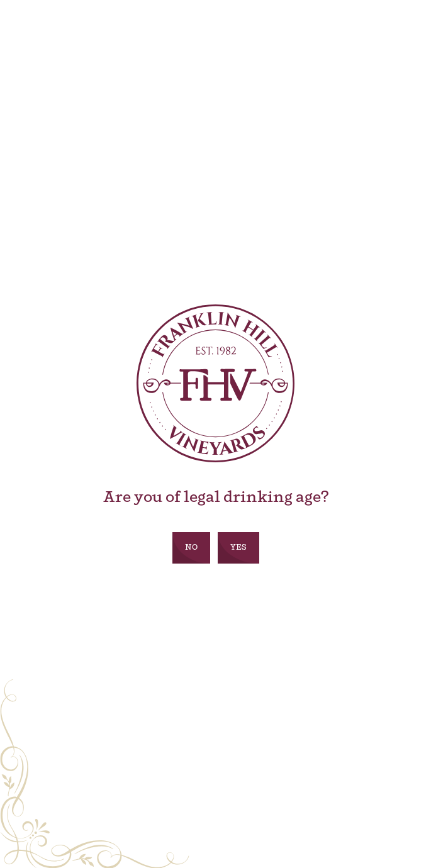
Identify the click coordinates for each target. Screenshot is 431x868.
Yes (238, 548)
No (191, 548)
